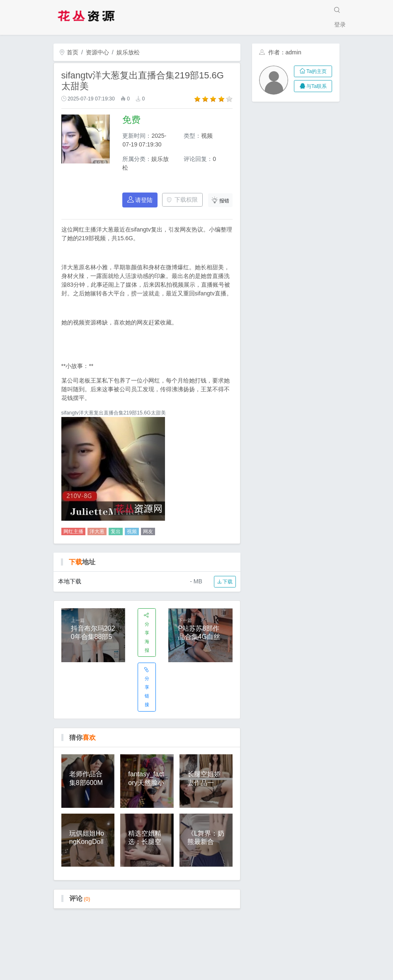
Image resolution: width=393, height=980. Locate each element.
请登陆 (140, 200)
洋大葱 (97, 531)
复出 (116, 531)
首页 (69, 52)
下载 (225, 582)
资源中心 (97, 52)
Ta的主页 (313, 71)
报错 (221, 200)
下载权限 (182, 200)
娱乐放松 (128, 52)
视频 (132, 531)
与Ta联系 (313, 86)
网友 (148, 531)
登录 (340, 24)
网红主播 (73, 531)
